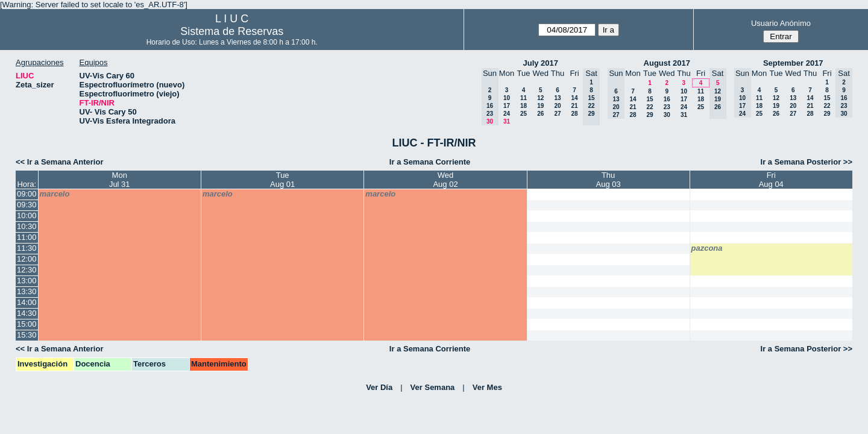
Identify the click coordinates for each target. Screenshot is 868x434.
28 (574, 114)
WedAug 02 (445, 180)
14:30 (27, 313)
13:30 (27, 291)
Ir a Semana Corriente (430, 162)
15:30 (27, 335)
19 (540, 106)
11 (524, 98)
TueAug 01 (282, 180)
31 (507, 121)
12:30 (27, 270)
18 (524, 106)
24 (507, 114)
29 (649, 115)
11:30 (27, 248)
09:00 (27, 194)
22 (649, 107)
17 (507, 106)
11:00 (27, 237)
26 (540, 114)
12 (540, 98)
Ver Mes (487, 387)
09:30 (27, 205)
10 (507, 98)
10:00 (27, 215)
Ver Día (379, 387)
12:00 (27, 259)
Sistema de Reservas (232, 31)
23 (667, 107)
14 (574, 98)
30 (667, 115)
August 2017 (667, 63)
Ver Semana (433, 387)
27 (557, 114)
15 (649, 99)
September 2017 (793, 63)
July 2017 (540, 63)
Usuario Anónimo (781, 23)
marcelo (55, 194)
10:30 (27, 226)
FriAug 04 (771, 180)
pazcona (707, 248)
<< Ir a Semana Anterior (59, 162)
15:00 (27, 324)
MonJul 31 (120, 180)
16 (667, 99)
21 (574, 106)
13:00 (27, 281)
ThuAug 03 (609, 180)
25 (524, 114)
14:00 (27, 302)
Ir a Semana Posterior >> (807, 162)
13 (557, 98)
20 (557, 106)
